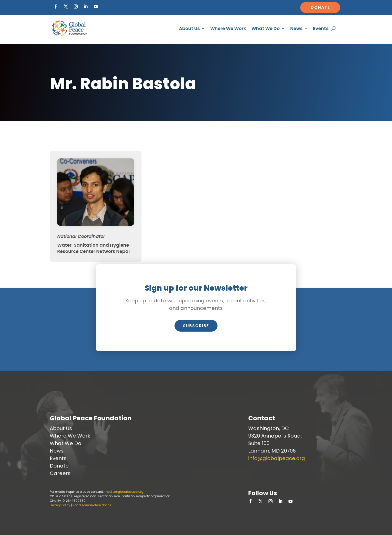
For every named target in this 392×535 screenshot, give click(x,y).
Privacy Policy (60, 505)
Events (321, 28)
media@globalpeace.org (124, 492)
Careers (60, 473)
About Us (189, 28)
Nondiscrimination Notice (92, 505)
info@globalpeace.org (277, 458)
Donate (320, 7)
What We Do (266, 28)
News (296, 28)
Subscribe (196, 326)
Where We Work (228, 28)
